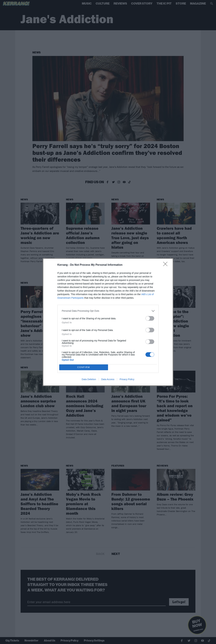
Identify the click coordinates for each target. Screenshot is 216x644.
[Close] (166, 265)
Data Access (108, 379)
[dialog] (108, 322)
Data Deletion (89, 379)
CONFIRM (84, 367)
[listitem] (108, 311)
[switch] (150, 318)
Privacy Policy (127, 379)
